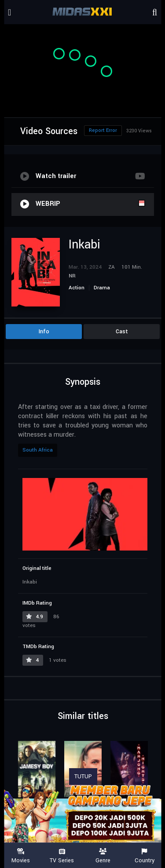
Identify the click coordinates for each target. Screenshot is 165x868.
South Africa (38, 450)
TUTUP (83, 777)
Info (44, 332)
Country (144, 856)
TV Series (62, 856)
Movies (21, 856)
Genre (103, 856)
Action (77, 288)
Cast (122, 332)
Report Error (103, 130)
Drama (102, 288)
